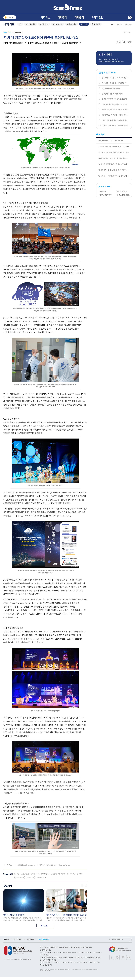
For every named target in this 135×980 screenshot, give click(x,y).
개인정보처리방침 (44, 942)
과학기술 (45, 17)
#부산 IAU (72, 877)
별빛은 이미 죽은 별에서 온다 (111, 91)
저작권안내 (30, 942)
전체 (20, 27)
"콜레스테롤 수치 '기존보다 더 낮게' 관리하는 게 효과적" (116, 123)
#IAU (17, 877)
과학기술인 (97, 17)
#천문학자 (31, 880)
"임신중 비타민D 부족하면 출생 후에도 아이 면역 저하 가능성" (115, 155)
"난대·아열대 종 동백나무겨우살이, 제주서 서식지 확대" (115, 167)
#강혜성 (34, 877)
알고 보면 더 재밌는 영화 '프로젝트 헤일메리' (116, 80)
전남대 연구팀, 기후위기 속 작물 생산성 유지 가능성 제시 (116, 118)
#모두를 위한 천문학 (59, 877)
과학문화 (79, 17)
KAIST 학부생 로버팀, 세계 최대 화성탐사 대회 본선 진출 (115, 161)
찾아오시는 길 (18, 942)
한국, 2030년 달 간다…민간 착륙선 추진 (111, 143)
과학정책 (62, 17)
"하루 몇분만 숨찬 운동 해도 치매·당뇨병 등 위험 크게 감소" (116, 107)
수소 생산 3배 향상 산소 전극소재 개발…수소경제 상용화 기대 (115, 149)
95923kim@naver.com (26, 867)
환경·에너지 (96, 27)
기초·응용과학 (31, 27)
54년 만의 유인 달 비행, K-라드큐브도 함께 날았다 (116, 102)
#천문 (80, 877)
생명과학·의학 (72, 27)
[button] (82, 888)
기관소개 (6, 942)
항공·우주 (84, 27)
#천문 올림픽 (20, 880)
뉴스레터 (10, 17)
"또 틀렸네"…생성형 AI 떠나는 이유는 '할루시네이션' (115, 173)
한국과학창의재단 (121, 194)
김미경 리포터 (18, 35)
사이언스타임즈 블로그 (122, 198)
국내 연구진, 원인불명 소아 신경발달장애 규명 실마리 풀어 (116, 112)
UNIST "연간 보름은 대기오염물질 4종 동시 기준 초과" (116, 128)
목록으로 (45, 928)
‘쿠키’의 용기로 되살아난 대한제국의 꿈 (114, 86)
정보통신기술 (44, 27)
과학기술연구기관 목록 (105, 198)
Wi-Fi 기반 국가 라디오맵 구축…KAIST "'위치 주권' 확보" (115, 178)
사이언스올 (102, 194)
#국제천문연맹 (44, 877)
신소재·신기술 (58, 27)
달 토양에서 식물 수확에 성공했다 (112, 96)
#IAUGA (25, 877)
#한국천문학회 (42, 880)
